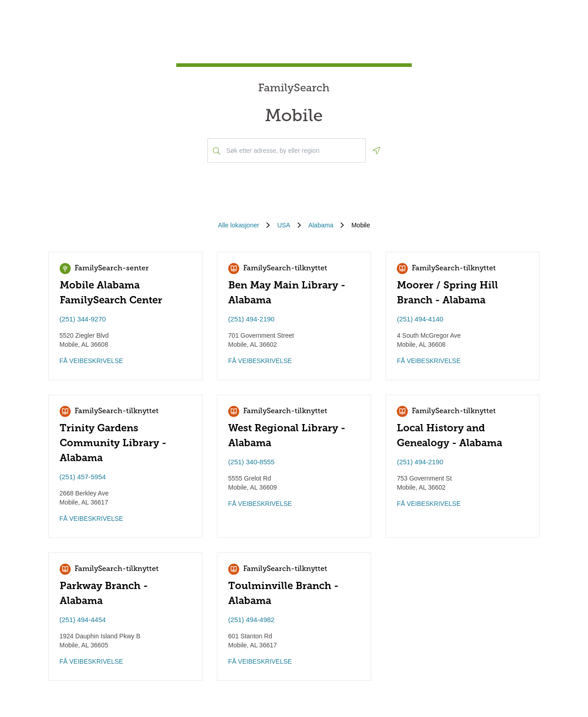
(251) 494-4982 (252, 620)
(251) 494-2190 (252, 319)
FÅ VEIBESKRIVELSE (92, 361)
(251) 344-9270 (83, 319)
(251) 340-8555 (252, 462)
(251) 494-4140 (420, 319)
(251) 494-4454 (83, 620)
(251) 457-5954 (83, 477)
